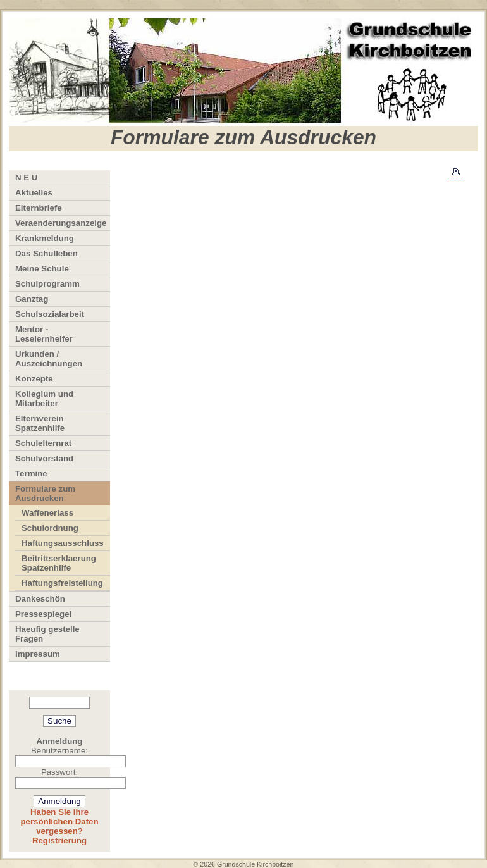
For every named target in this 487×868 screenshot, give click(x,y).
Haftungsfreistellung (62, 583)
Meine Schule (42, 269)
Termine (31, 474)
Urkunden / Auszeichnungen (49, 359)
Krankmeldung (45, 238)
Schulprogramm (47, 284)
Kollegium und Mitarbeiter (44, 399)
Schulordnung (50, 528)
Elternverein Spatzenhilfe (40, 423)
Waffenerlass (47, 513)
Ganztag (32, 299)
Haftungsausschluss (63, 543)
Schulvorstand (44, 458)
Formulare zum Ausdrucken (45, 493)
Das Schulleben (46, 253)
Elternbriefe (39, 208)
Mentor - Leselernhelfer (44, 334)
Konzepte (34, 379)
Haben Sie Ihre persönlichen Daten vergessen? (59, 821)
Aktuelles (34, 193)
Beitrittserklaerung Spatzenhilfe (59, 563)
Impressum (38, 654)
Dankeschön (40, 599)
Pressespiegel (43, 614)
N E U (26, 177)
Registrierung (59, 840)
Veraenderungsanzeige (61, 223)
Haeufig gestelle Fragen (47, 634)
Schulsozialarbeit (50, 314)
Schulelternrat (43, 443)
